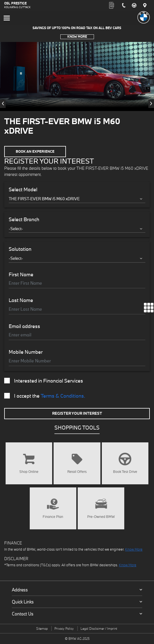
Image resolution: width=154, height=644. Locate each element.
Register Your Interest (77, 413)
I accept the (45, 396)
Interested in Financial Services (44, 381)
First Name (21, 275)
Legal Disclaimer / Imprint (99, 628)
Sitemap (42, 628)
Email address (24, 326)
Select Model (23, 190)
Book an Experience (35, 151)
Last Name (21, 300)
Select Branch (24, 220)
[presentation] (3, 104)
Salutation (20, 249)
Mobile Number (26, 352)
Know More (77, 36)
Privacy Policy (64, 628)
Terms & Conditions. (63, 396)
